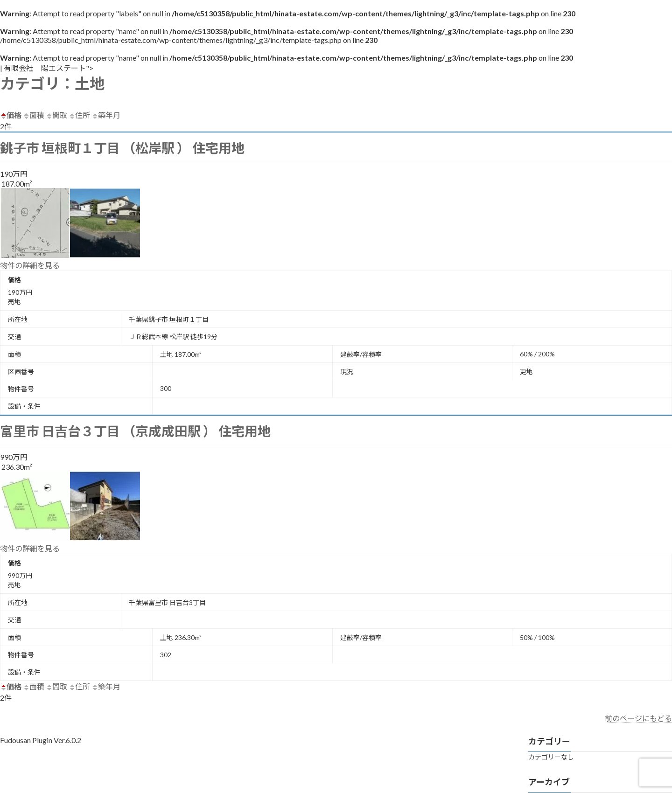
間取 (56, 115)
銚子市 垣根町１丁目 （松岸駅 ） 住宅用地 (122, 148)
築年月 (106, 115)
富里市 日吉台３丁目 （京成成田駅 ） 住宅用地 (135, 431)
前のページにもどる (638, 718)
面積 (34, 115)
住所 (79, 115)
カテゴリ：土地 (52, 83)
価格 (11, 115)
